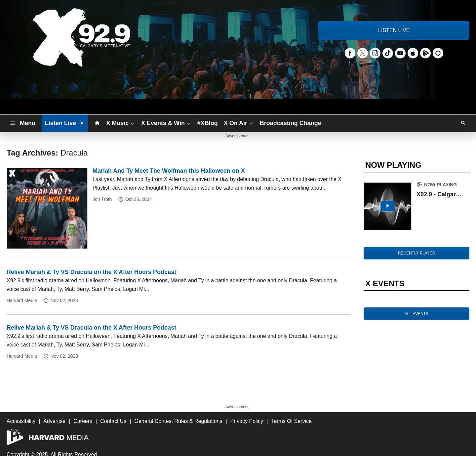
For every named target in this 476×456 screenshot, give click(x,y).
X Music (121, 123)
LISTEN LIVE (394, 30)
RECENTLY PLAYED (417, 253)
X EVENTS (385, 283)
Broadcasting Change (291, 123)
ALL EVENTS (416, 314)
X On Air (239, 123)
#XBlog (208, 123)
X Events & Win (166, 123)
